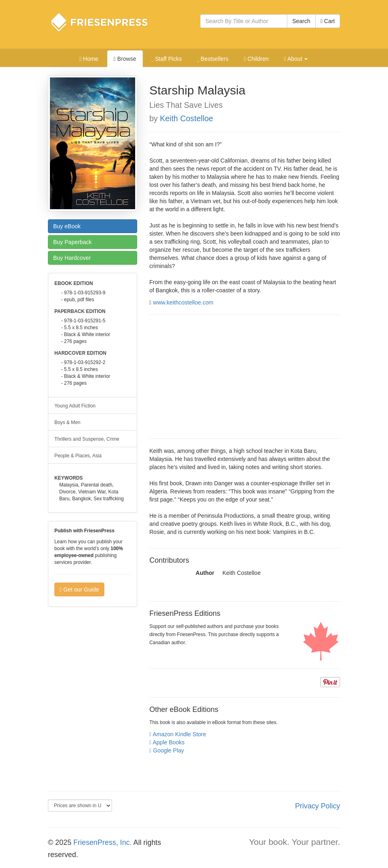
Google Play (167, 750)
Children (256, 59)
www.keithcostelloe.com (183, 302)
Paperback (72, 242)
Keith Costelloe (186, 118)
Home (89, 59)
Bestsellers (213, 59)
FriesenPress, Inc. (103, 842)
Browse (125, 59)
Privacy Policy (318, 806)
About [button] (296, 59)
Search (301, 21)
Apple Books (167, 742)
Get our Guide (79, 589)
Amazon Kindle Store (178, 734)
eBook (67, 226)
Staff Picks (166, 59)
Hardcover (72, 258)
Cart (328, 21)
